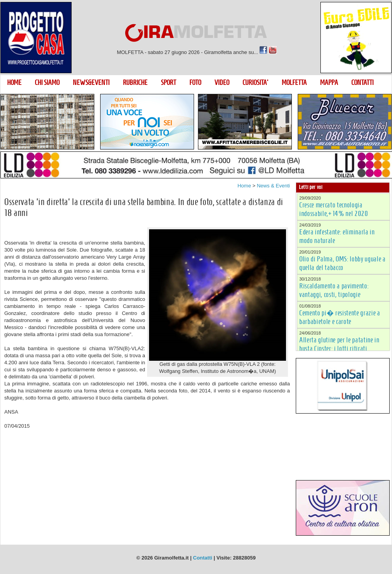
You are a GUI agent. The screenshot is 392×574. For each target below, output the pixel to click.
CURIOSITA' (255, 83)
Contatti (202, 558)
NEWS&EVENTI (91, 83)
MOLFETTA (294, 83)
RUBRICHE (135, 83)
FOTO (195, 83)
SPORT (168, 83)
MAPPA (329, 83)
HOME (14, 83)
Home (244, 186)
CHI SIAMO (47, 83)
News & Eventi (273, 186)
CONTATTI (362, 83)
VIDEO (222, 83)
